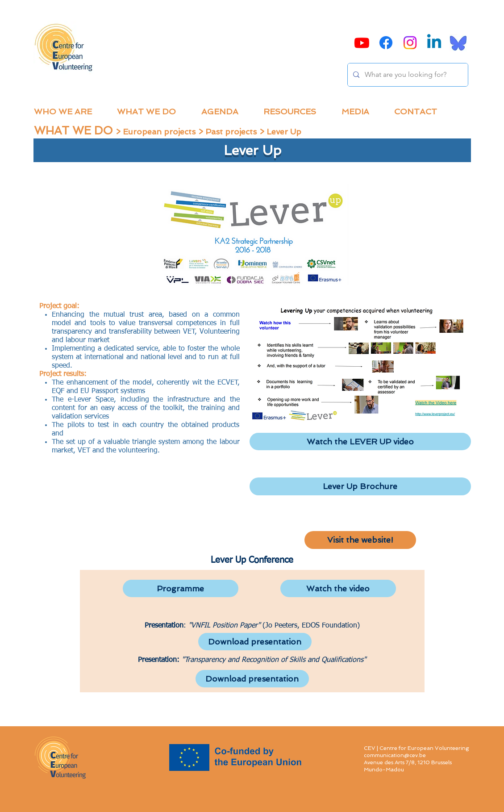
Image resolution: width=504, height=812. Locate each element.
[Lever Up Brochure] (360, 486)
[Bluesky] (458, 43)
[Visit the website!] (360, 540)
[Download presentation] (255, 642)
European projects (159, 132)
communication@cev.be (395, 755)
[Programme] (181, 588)
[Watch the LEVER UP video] (360, 442)
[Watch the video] (338, 588)
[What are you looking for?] (407, 75)
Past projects (231, 132)
